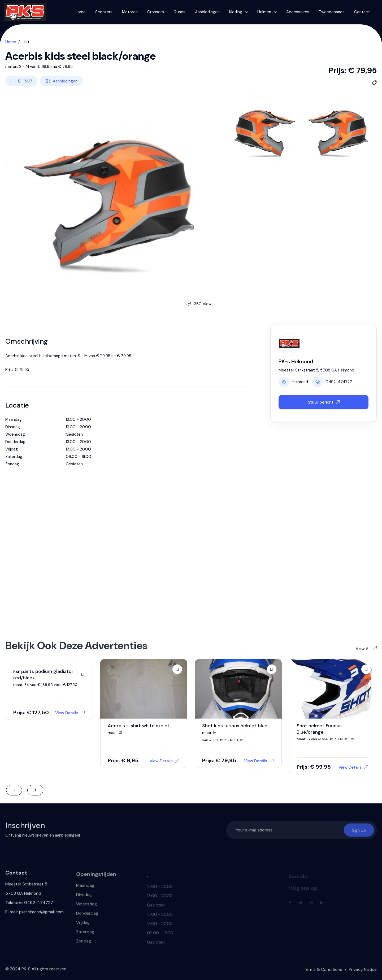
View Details (70, 713)
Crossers (156, 12)
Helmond (293, 382)
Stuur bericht (324, 402)
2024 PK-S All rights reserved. (39, 971)
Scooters (104, 12)
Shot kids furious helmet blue (235, 726)
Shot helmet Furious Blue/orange (319, 729)
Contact (362, 12)
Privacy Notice (363, 972)
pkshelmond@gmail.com (41, 914)
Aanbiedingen (207, 12)
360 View (199, 304)
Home (80, 12)
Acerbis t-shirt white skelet (139, 726)
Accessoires (298, 12)
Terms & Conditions (323, 972)
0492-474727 (332, 382)
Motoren (130, 12)
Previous (14, 790)
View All (366, 651)
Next (35, 790)
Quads (179, 12)
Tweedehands (332, 12)
